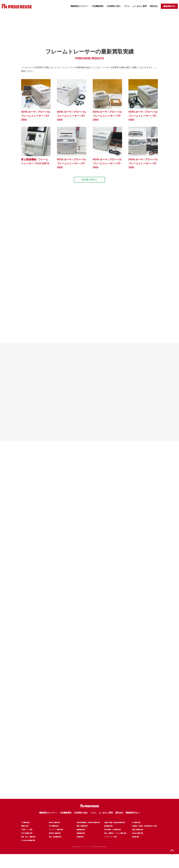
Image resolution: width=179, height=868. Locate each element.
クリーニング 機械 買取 (56, 838)
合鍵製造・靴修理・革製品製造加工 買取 (144, 833)
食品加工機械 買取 (138, 842)
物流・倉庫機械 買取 (55, 846)
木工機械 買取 (136, 829)
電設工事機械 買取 (82, 833)
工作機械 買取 (25, 829)
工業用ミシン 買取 (27, 838)
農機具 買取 (25, 833)
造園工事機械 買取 (138, 838)
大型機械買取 (98, 6)
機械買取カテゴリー (80, 6)
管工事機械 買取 (54, 833)
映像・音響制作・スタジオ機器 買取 (115, 842)
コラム (127, 6)
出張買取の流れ (114, 6)
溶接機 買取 (135, 846)
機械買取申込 (169, 6)
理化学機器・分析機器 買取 (113, 838)
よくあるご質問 (140, 6)
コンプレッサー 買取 (111, 846)
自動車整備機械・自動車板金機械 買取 (88, 829)
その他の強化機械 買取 (28, 850)
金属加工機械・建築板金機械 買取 (115, 829)
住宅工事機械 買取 (27, 842)
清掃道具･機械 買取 (55, 842)
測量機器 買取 (81, 842)
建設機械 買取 (108, 833)
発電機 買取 (80, 846)
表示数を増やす (89, 183)
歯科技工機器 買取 (55, 829)
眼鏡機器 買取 (81, 838)
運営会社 (154, 6)
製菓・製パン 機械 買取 (28, 846)
